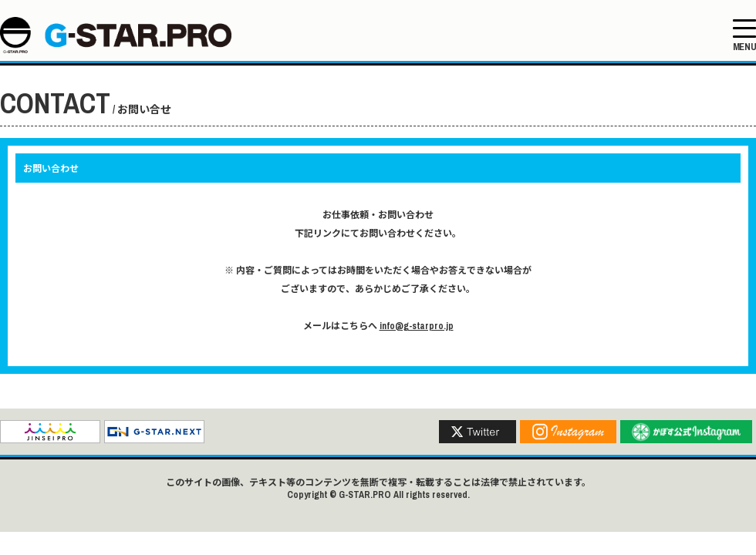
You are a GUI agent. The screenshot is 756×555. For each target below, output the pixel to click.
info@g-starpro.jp (417, 326)
